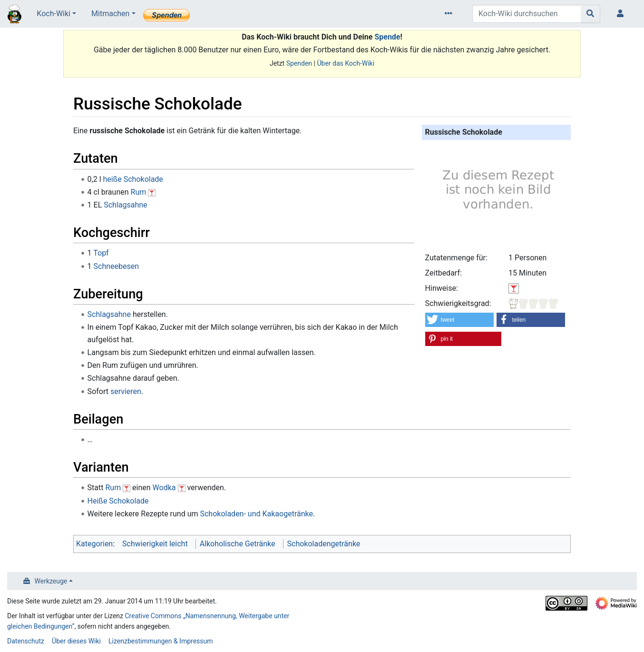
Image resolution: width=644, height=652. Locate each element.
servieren (126, 391)
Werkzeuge (51, 581)
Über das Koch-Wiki (346, 63)
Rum (139, 192)
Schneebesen (117, 266)
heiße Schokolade (133, 179)
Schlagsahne (125, 205)
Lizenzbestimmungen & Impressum (161, 641)
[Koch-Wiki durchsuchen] (527, 14)
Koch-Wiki (54, 14)
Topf (101, 253)
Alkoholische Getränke (238, 544)
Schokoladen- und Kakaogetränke (256, 514)
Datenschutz (26, 641)
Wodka (164, 488)
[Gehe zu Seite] (590, 14)
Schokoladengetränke (324, 544)
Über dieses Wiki (76, 641)
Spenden (299, 63)
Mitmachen (110, 14)
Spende (387, 37)
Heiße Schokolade (118, 501)
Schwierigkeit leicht (155, 544)
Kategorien (94, 544)
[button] (460, 320)
